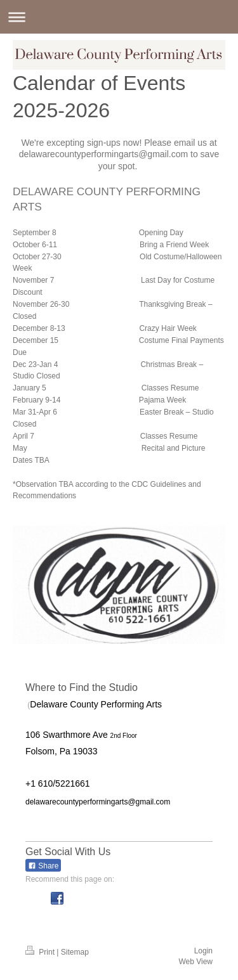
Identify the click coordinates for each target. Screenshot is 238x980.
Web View (195, 962)
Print (41, 952)
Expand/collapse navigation (119, 17)
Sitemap (75, 952)
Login (203, 951)
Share (43, 866)
